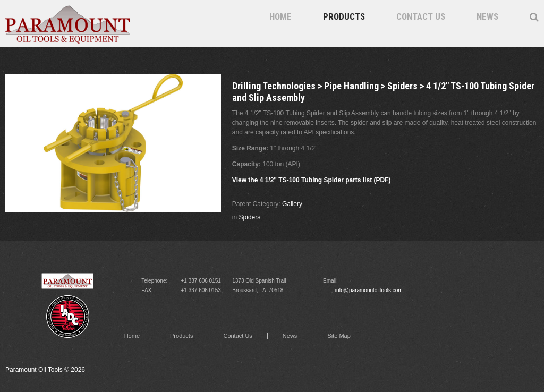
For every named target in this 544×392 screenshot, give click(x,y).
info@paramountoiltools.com (369, 290)
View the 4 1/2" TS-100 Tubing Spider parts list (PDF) (312, 180)
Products (344, 16)
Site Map (339, 336)
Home (280, 16)
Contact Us (421, 16)
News (487, 16)
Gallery (292, 204)
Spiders (250, 217)
